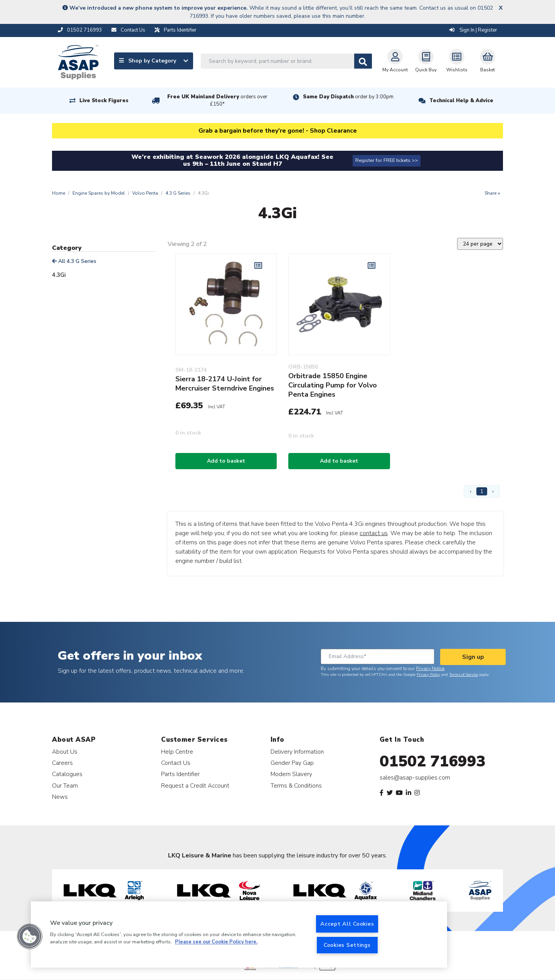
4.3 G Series (178, 193)
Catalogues (67, 774)
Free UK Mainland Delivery (217, 100)
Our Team (65, 786)
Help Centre (177, 752)
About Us (65, 752)
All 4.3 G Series (74, 261)
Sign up (473, 657)
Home (59, 193)
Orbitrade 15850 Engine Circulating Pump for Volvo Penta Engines (333, 385)
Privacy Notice (430, 668)
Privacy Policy (428, 675)
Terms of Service (463, 675)
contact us (374, 533)
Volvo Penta (145, 193)
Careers (62, 763)
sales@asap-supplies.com (415, 778)
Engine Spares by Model (99, 193)
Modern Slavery (291, 774)
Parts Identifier (180, 774)
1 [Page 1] (482, 491)
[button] (30, 936)
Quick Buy (426, 61)
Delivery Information (297, 752)
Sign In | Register (473, 30)
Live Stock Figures (104, 101)
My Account (395, 61)
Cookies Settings (347, 945)
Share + (492, 193)
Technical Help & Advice (461, 101)
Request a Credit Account (195, 786)
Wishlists (457, 61)
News (60, 797)
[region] (239, 935)
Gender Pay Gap (292, 763)
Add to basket (226, 461)
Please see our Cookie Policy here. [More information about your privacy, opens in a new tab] (216, 942)
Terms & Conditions (296, 786)
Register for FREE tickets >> (387, 160)
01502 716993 (433, 761)
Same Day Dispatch (348, 97)
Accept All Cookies (347, 924)
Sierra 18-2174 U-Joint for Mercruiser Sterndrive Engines (225, 384)
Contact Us (176, 763)
